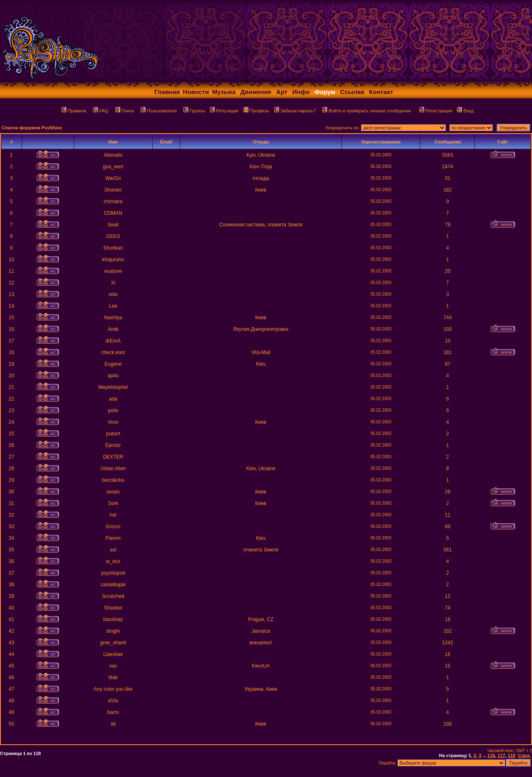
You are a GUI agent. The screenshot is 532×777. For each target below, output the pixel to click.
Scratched (113, 596)
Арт (282, 92)
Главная (167, 92)
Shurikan (113, 248)
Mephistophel (113, 387)
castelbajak (113, 585)
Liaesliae (113, 654)
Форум (325, 92)
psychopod (113, 573)
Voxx (113, 422)
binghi (113, 631)
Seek (113, 225)
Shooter (113, 190)
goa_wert (113, 167)
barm (113, 712)
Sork (113, 503)
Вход (465, 111)
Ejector (113, 445)
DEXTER (113, 457)
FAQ (101, 111)
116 (491, 755)
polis (113, 410)
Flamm (113, 538)
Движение (256, 92)
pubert (113, 434)
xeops (113, 492)
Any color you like (113, 689)
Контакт (381, 92)
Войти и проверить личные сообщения (366, 111)
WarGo (113, 178)
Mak (113, 677)
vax (113, 666)
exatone (113, 271)
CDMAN (113, 213)
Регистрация (436, 111)
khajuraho (113, 260)
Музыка (224, 92)
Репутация (224, 111)
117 (501, 755)
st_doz (113, 561)
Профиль (256, 111)
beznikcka (113, 480)
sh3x (113, 701)
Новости (196, 92)
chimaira (113, 202)
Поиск (125, 111)
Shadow (113, 608)
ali (113, 724)
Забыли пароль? (295, 111)
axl (113, 550)
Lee (113, 306)
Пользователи (159, 111)
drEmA (113, 341)
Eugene (113, 364)
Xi (113, 283)
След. (524, 755)
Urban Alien (113, 469)
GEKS (113, 236)
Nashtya (113, 318)
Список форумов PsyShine (32, 128)
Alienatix (113, 155)
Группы (194, 111)
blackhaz (113, 619)
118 (512, 755)
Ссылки (352, 92)
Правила (74, 111)
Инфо (301, 92)
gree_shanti (113, 643)
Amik (113, 329)
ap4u (113, 376)
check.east (113, 352)
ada (113, 399)
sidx (113, 294)
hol (113, 515)
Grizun (113, 527)
